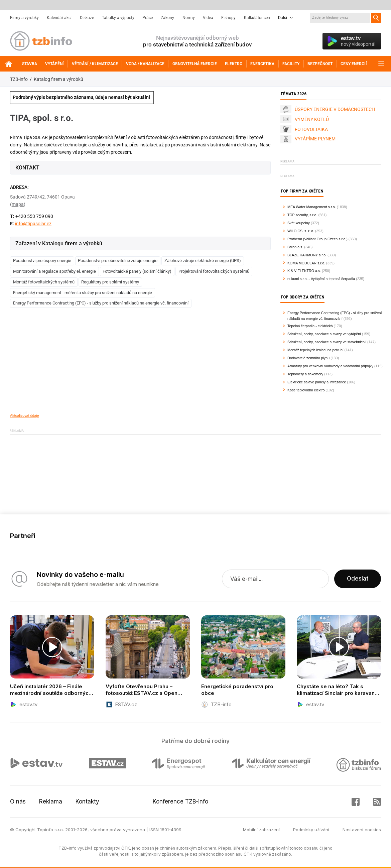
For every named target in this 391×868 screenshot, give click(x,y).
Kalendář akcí (59, 18)
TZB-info (19, 79)
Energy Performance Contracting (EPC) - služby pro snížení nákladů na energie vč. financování (101, 303)
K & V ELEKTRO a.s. (304, 271)
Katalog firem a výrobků (58, 79)
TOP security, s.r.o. (302, 215)
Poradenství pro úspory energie (42, 261)
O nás (18, 801)
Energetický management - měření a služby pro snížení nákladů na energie (83, 293)
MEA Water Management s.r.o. (312, 207)
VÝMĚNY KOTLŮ (312, 119)
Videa (208, 18)
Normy (189, 18)
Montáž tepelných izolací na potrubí (315, 350)
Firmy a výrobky (24, 18)
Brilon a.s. (295, 247)
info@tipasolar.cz (33, 224)
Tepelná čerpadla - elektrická (310, 326)
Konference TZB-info (180, 801)
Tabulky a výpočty (118, 18)
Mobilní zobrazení (261, 830)
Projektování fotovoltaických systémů (214, 271)
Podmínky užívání (311, 830)
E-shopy (228, 18)
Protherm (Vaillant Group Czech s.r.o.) (317, 239)
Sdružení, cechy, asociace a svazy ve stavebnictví (327, 342)
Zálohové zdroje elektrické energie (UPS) (203, 261)
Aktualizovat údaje (25, 415)
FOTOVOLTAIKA (311, 129)
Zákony (167, 18)
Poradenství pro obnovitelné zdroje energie (118, 261)
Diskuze (87, 18)
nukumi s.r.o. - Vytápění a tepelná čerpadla (321, 279)
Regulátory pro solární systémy (110, 282)
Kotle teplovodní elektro (306, 390)
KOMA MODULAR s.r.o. (306, 263)
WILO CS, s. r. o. (301, 231)
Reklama (51, 801)
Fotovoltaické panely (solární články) (137, 271)
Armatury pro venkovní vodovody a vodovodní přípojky (330, 366)
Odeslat (358, 579)
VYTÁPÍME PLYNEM (315, 139)
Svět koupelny (299, 223)
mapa (18, 204)
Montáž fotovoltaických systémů (44, 282)
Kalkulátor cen (257, 18)
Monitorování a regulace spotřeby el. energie (54, 271)
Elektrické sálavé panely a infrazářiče (317, 382)
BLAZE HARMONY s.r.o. (307, 255)
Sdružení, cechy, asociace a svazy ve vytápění (324, 334)
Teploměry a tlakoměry (305, 374)
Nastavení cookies (362, 830)
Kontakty (87, 801)
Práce (148, 18)
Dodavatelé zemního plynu (308, 358)
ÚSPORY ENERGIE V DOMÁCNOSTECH (335, 109)
